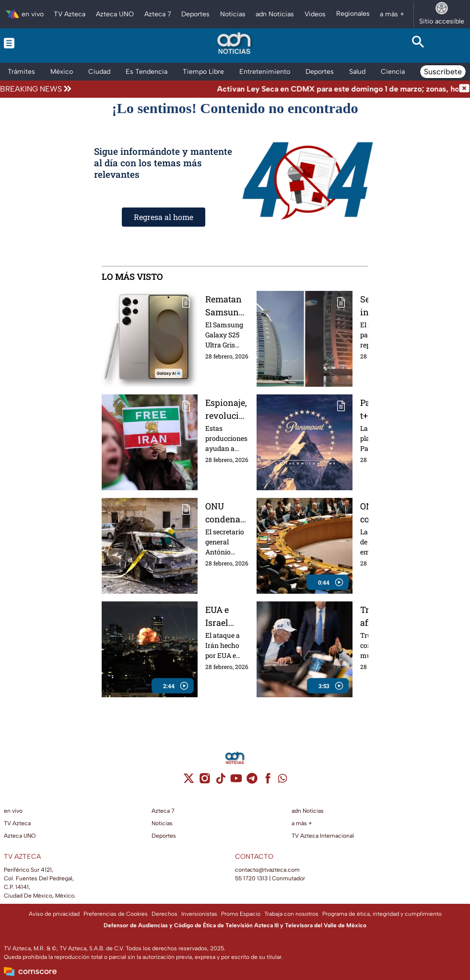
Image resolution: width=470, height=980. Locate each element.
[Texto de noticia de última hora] (266, 89)
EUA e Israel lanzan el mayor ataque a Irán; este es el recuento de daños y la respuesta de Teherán (227, 616)
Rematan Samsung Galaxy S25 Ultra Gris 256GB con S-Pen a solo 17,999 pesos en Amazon (227, 306)
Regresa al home (164, 217)
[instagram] (205, 781)
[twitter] (189, 781)
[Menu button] (52, 43)
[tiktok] (220, 781)
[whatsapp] (282, 780)
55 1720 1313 (251, 878)
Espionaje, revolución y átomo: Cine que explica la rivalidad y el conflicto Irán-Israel (227, 409)
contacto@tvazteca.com (267, 870)
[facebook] (268, 781)
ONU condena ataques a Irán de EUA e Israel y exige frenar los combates (225, 513)
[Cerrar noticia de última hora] (464, 89)
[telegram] (252, 781)
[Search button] (418, 43)
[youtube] (236, 781)
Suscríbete (443, 72)
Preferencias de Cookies (116, 914)
